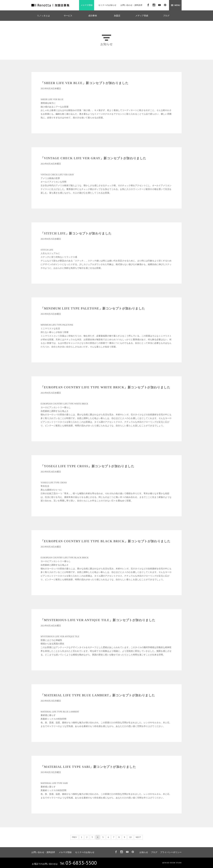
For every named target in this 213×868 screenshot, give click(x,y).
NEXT (138, 837)
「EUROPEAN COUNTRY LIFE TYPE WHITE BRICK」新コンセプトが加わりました (105, 387)
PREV (74, 837)
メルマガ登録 (87, 5)
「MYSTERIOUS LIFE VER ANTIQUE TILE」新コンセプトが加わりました (98, 620)
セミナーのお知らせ (107, 5)
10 (130, 837)
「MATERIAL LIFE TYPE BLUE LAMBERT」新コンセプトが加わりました (98, 695)
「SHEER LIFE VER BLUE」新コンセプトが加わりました (85, 83)
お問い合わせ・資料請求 (131, 5)
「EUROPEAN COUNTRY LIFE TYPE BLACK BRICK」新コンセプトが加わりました (106, 541)
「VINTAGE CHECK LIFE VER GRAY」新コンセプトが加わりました (93, 158)
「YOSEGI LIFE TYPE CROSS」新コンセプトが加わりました (87, 466)
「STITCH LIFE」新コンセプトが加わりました (76, 233)
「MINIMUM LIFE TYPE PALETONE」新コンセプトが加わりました (93, 308)
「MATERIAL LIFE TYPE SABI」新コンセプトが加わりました (88, 767)
